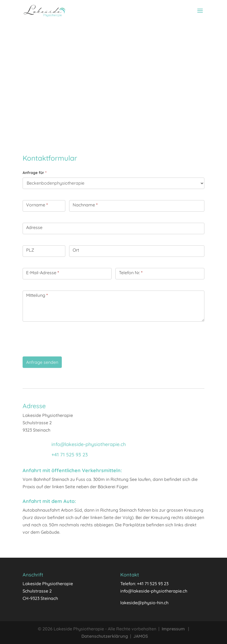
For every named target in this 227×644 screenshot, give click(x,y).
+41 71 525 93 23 (70, 455)
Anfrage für (35, 173)
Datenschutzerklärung (105, 636)
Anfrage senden (42, 362)
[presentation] (64, 338)
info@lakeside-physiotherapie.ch (89, 444)
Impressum (173, 629)
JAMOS (141, 636)
